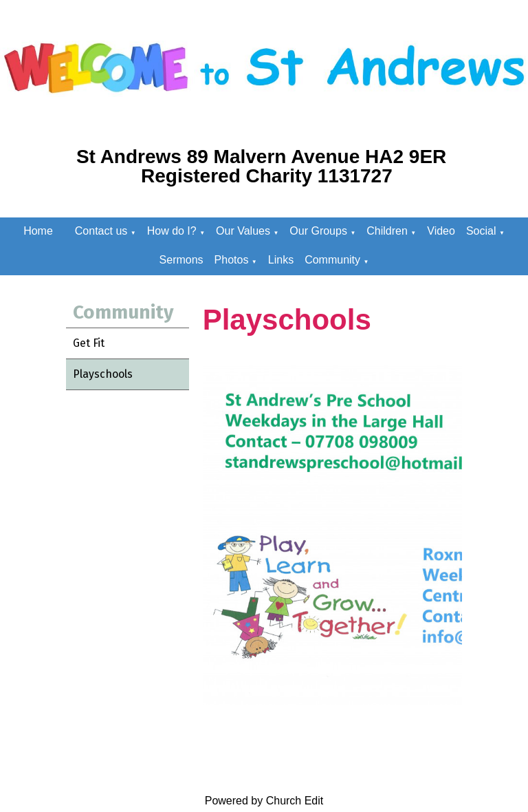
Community (332, 260)
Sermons (181, 260)
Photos (232, 260)
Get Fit (89, 343)
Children (387, 231)
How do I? (172, 231)
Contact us (101, 231)
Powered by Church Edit (264, 801)
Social (481, 231)
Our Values (243, 231)
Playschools (103, 374)
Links (281, 260)
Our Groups (318, 231)
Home (38, 231)
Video (441, 231)
